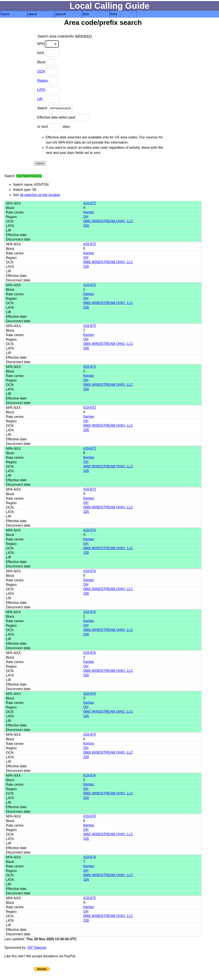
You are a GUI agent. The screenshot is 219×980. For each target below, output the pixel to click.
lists (86, 14)
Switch (55, 108)
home (5, 14)
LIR (40, 99)
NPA (48, 44)
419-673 (90, 203)
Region (43, 81)
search (61, 14)
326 (86, 226)
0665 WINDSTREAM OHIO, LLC (108, 221)
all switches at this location (40, 195)
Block (46, 62)
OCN (41, 71)
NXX (48, 53)
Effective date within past (63, 118)
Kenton (89, 212)
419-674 (90, 530)
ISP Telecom (37, 948)
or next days (54, 127)
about (33, 14)
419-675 (90, 898)
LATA (41, 90)
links (114, 14)
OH (86, 217)
